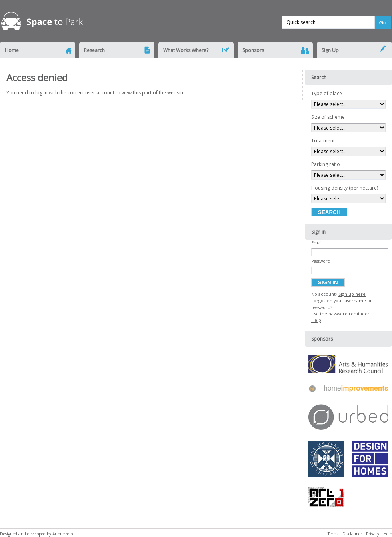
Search (329, 212)
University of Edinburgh (326, 461)
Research (94, 50)
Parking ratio (326, 164)
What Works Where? (186, 50)
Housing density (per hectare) (345, 188)
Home (12, 50)
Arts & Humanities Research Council (348, 366)
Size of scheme (328, 117)
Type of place (327, 93)
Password (321, 261)
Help (316, 320)
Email (317, 243)
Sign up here (352, 294)
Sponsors (253, 50)
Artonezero (326, 499)
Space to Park (43, 22)
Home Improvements (348, 391)
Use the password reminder (340, 314)
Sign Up (330, 50)
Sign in (328, 282)
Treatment (323, 141)
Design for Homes (370, 461)
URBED (348, 419)
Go (383, 23)
